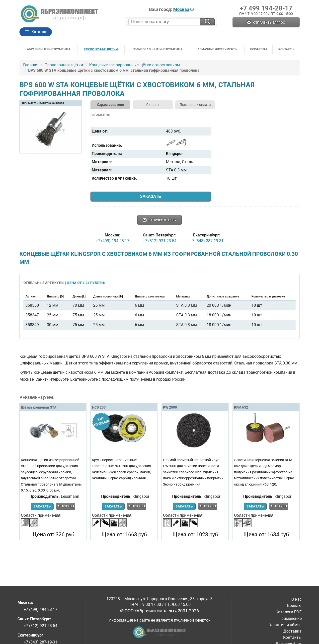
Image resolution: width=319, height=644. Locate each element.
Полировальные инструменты (157, 49)
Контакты (286, 49)
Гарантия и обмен (285, 625)
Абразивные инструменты (48, 49)
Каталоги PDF (289, 612)
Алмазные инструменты (217, 49)
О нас (296, 599)
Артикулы (66, 506)
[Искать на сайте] (207, 22)
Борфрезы (258, 49)
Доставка (292, 631)
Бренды (294, 606)
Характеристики (110, 105)
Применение (290, 618)
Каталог (36, 32)
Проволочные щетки (101, 49)
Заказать (151, 196)
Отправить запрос (266, 23)
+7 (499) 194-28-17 (113, 241)
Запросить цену (159, 220)
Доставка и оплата (195, 105)
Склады (153, 105)
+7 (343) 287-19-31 (207, 241)
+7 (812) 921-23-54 (160, 241)
